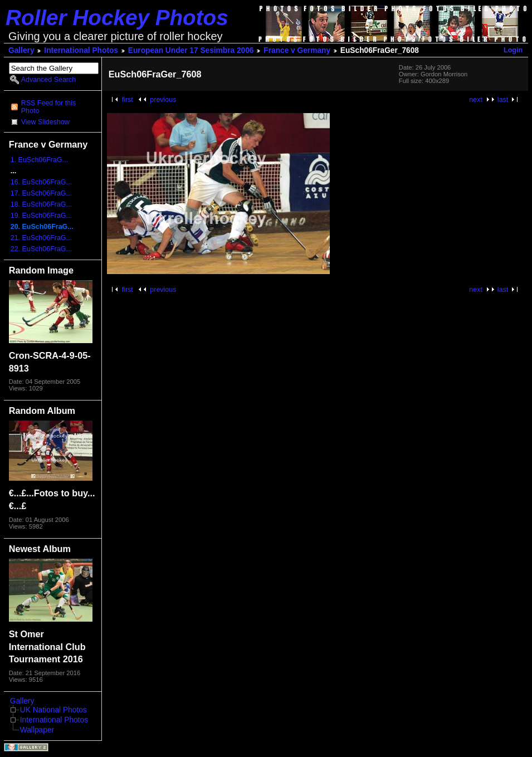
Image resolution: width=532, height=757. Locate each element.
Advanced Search (48, 80)
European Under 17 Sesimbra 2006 (191, 50)
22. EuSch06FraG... (41, 249)
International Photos (81, 50)
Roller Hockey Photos (117, 18)
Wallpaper (37, 730)
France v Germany (297, 50)
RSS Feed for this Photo (48, 107)
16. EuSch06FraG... (41, 182)
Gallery (21, 50)
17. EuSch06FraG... (41, 193)
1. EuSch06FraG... (39, 160)
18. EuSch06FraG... (41, 204)
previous (163, 100)
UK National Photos (53, 710)
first (128, 100)
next (476, 100)
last (503, 100)
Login (513, 50)
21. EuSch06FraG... (41, 238)
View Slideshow (45, 122)
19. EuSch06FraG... (41, 216)
